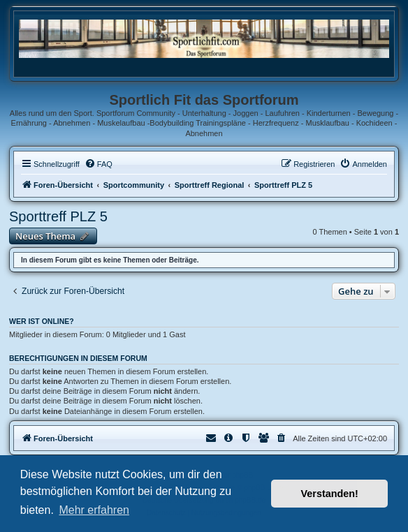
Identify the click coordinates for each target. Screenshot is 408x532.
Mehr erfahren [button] (94, 510)
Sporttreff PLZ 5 (58, 216)
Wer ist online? (42, 321)
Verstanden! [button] (330, 494)
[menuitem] (99, 164)
